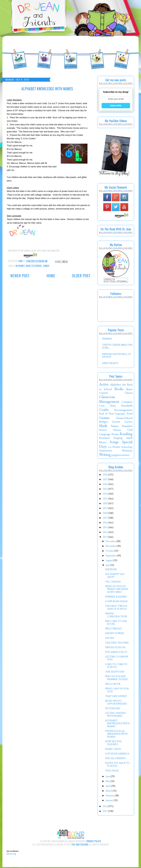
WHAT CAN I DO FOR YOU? (117, 691)
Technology (127, 448)
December (111, 542)
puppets (116, 456)
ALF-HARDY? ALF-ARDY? (115, 576)
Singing (118, 439)
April (108, 787)
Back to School (34, 266)
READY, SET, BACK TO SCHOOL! (117, 765)
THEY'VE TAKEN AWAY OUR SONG (117, 347)
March (109, 791)
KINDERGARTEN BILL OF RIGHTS (116, 356)
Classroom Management (109, 400)
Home (51, 276)
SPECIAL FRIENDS (115, 759)
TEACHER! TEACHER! (117, 643)
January (110, 801)
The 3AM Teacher (80, 845)
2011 (105, 812)
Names (115, 427)
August (109, 561)
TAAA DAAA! (112, 771)
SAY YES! (110, 639)
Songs (46, 266)
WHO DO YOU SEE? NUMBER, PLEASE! (116, 679)
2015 (105, 528)
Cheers (129, 393)
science (126, 456)
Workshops (127, 451)
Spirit (110, 448)
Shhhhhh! (107, 339)
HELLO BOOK (113, 685)
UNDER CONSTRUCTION (116, 616)
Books (119, 390)
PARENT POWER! (115, 634)
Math (103, 426)
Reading (126, 435)
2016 (105, 523)
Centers (103, 393)
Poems (115, 435)
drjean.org (11, 854)
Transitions (105, 451)
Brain (129, 390)
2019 (105, 509)
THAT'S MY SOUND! (116, 697)
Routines (104, 439)
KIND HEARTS (110, 364)
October (110, 552)
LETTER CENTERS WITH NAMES (115, 715)
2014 (105, 533)
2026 (105, 475)
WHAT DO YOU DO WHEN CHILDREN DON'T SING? (116, 590)
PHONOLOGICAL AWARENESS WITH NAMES (116, 735)
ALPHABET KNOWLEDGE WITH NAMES (117, 724)
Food (130, 414)
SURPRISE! (111, 570)
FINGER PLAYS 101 (115, 648)
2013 (105, 538)
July (108, 566)
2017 (105, 519)
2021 (105, 499)
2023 (105, 490)
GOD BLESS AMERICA (117, 754)
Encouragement (123, 411)
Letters (116, 422)
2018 (105, 514)
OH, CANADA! (113, 582)
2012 (105, 807)
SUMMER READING (116, 597)
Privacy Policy (94, 842)
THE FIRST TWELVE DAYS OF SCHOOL (116, 608)
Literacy (128, 422)
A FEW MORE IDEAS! (116, 602)
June (108, 777)
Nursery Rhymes (110, 431)
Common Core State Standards (116, 404)
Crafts (104, 410)
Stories (116, 447)
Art (124, 385)
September (111, 556)
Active (104, 385)
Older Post (81, 276)
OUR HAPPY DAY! (115, 672)
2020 (105, 504)
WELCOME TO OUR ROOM (116, 623)
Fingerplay (120, 414)
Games (104, 418)
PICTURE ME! (113, 709)
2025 (105, 480)
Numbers (127, 427)
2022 (105, 494)
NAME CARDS (113, 750)
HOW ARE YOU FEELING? (113, 744)
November (111, 547)
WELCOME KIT (113, 629)
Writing (105, 455)
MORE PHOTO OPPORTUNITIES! (116, 703)
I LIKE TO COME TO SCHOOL (116, 666)
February (110, 796)
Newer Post (20, 276)
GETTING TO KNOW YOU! (117, 659)
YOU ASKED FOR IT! (116, 653)
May (108, 782)
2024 (105, 485)
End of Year (106, 414)
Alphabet (20, 266)
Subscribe (116, 106)
